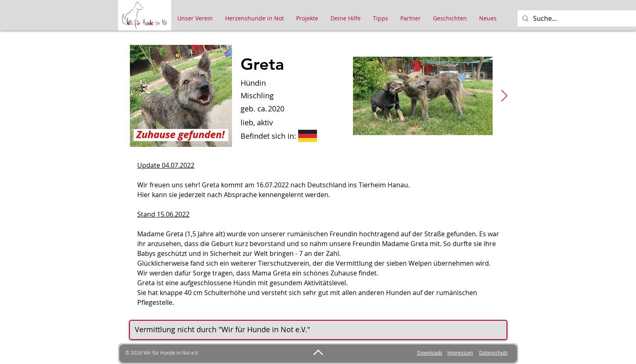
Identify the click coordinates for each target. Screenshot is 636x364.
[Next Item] (504, 96)
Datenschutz (493, 353)
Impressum (460, 353)
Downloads (430, 353)
